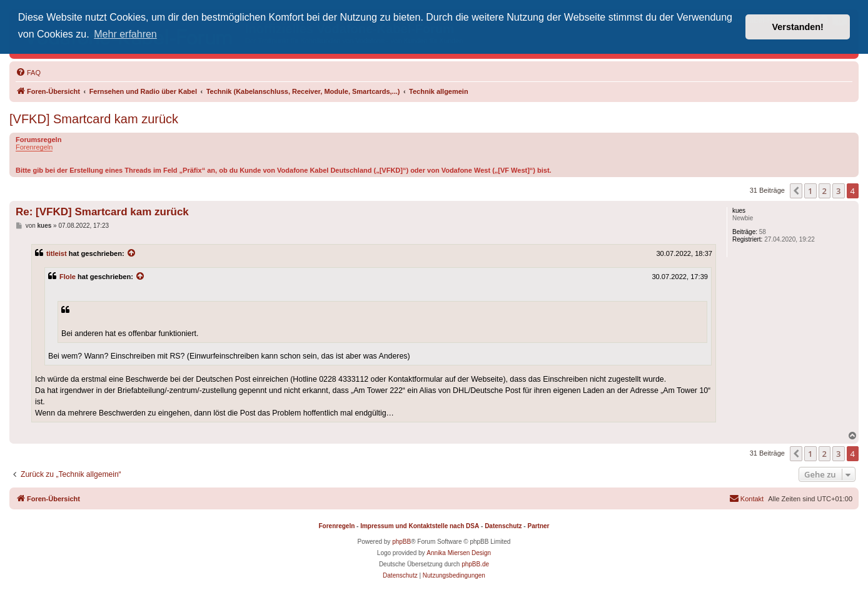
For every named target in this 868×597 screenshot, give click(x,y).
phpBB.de (475, 564)
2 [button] (825, 191)
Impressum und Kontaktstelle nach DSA (420, 526)
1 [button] (810, 191)
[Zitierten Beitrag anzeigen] (132, 253)
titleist (57, 253)
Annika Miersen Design (459, 553)
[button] (796, 191)
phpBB (401, 542)
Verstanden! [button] (798, 27)
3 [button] (838, 191)
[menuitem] (28, 73)
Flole (68, 277)
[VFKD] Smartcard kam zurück (94, 119)
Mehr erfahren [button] (125, 34)
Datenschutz (503, 526)
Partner (538, 526)
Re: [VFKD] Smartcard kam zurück (102, 212)
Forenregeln (34, 147)
